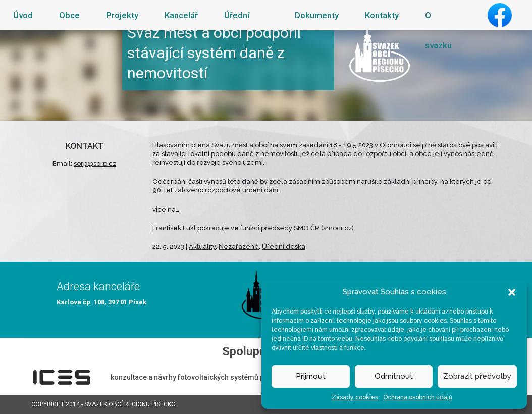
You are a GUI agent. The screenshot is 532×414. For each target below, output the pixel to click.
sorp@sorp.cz (95, 163)
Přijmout (311, 376)
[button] (512, 292)
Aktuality (202, 247)
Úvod (23, 15)
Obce (69, 15)
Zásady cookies (355, 397)
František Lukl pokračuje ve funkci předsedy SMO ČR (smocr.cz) (253, 228)
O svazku (438, 30)
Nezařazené (239, 247)
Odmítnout (394, 376)
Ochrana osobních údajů (418, 397)
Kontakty (382, 15)
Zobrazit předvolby (477, 376)
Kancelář (181, 15)
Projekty (122, 15)
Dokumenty (317, 15)
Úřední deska (237, 30)
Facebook (500, 15)
